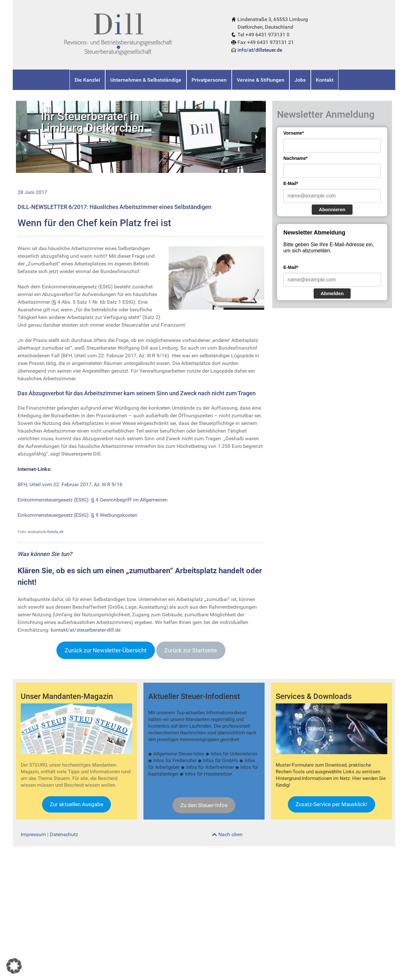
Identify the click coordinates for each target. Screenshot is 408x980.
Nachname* (295, 158)
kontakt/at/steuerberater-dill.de (86, 630)
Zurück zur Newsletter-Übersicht (106, 650)
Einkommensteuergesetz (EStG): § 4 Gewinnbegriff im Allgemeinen (93, 500)
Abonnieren (332, 209)
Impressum (33, 834)
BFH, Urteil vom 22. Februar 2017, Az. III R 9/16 (70, 484)
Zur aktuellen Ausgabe (76, 804)
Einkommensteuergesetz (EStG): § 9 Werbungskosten (77, 515)
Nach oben (227, 834)
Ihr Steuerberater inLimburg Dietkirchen (92, 122)
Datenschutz (64, 834)
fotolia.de (55, 532)
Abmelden (332, 293)
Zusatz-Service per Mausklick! (331, 804)
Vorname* (294, 133)
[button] (25, 137)
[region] (141, 137)
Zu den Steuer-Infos (204, 805)
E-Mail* (291, 183)
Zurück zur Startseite (191, 650)
